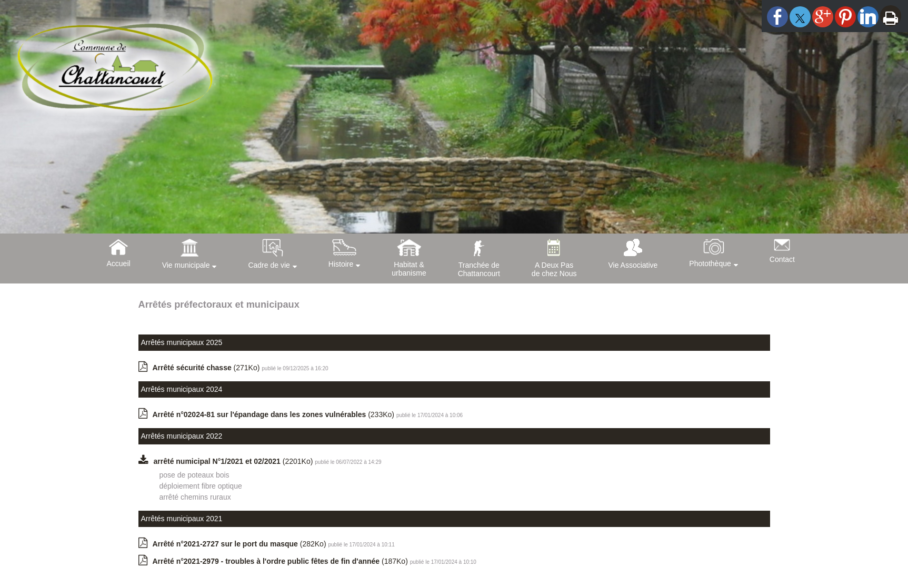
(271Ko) (207, 368)
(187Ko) (281, 561)
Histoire (341, 264)
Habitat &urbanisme (409, 269)
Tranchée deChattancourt (479, 269)
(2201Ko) (235, 461)
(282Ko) (241, 544)
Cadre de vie (269, 265)
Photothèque (710, 263)
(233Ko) (275, 414)
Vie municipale (186, 265)
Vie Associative (633, 265)
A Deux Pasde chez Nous (554, 269)
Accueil (119, 263)
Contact (782, 259)
